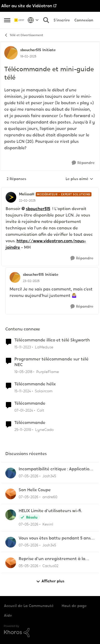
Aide (8, 615)
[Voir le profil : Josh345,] (11, 473)
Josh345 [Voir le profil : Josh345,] (49, 476)
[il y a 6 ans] (23, 429)
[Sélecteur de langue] (33, 20)
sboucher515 (38, 209)
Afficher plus (50, 581)
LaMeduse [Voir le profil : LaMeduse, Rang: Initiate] (44, 347)
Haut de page (74, 606)
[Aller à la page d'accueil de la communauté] (20, 20)
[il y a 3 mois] (29, 476)
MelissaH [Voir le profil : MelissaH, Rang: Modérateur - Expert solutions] (27, 194)
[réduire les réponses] (50, 190)
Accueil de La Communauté (29, 606)
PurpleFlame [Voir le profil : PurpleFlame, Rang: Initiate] (48, 372)
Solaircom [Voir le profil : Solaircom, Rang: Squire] (44, 391)
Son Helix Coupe (35, 490)
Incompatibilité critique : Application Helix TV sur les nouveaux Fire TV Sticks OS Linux (55, 469)
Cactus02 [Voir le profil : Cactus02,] (50, 566)
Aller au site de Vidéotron (27, 6)
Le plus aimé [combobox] (79, 179)
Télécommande (30, 403)
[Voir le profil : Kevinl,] (11, 515)
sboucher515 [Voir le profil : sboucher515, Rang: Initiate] (31, 50)
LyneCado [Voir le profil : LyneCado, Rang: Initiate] (44, 429)
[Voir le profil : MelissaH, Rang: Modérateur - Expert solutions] (11, 197)
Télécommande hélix (35, 384)
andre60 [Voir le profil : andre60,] (50, 497)
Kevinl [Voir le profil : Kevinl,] (48, 524)
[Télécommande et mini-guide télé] (27, 200)
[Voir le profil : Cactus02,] (11, 563)
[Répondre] (83, 163)
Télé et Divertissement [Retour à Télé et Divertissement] (24, 35)
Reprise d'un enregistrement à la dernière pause (52, 559)
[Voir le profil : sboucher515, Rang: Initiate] (11, 53)
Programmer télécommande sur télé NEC (51, 362)
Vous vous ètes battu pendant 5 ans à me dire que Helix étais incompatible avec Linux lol (57, 538)
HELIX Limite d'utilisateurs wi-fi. (50, 511)
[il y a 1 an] (23, 391)
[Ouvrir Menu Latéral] (7, 20)
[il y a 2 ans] (23, 347)
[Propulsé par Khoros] (50, 631)
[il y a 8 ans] (23, 372)
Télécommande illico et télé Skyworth (52, 340)
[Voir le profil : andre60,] (11, 494)
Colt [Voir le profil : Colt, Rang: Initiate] (41, 410)
